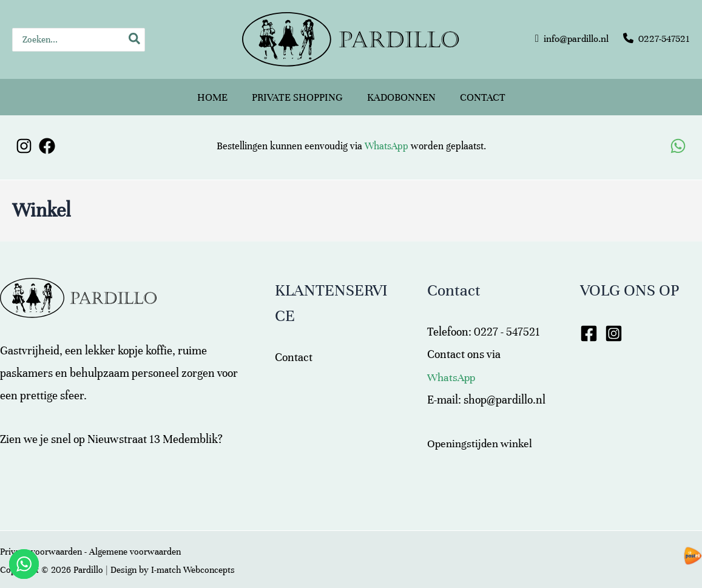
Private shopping (297, 92)
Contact (483, 92)
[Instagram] (24, 136)
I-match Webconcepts (193, 560)
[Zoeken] (135, 40)
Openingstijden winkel (482, 434)
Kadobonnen (401, 92)
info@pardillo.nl (576, 39)
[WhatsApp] (678, 136)
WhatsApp (386, 137)
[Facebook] (47, 136)
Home (212, 92)
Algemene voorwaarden (135, 542)
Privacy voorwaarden (41, 542)
